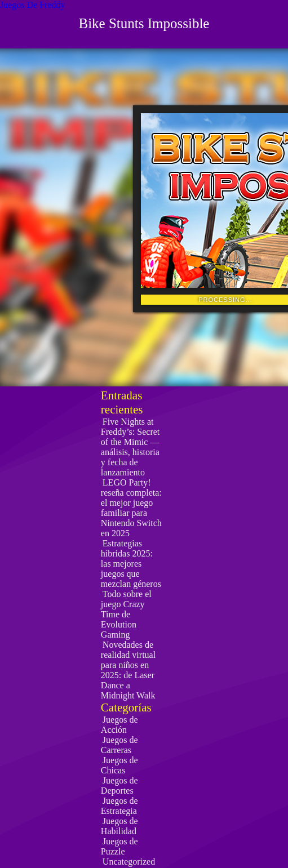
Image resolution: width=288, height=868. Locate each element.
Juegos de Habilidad (119, 826)
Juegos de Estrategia (119, 806)
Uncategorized (129, 862)
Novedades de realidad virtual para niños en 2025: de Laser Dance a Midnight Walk (128, 670)
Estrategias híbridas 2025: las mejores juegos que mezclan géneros (131, 564)
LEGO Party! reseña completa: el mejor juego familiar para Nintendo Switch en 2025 (131, 508)
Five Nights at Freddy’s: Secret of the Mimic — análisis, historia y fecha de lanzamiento (130, 447)
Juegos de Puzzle (119, 846)
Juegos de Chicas (119, 765)
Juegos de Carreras (119, 745)
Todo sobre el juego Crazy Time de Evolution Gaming (126, 614)
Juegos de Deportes (119, 785)
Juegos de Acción (119, 725)
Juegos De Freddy (33, 5)
